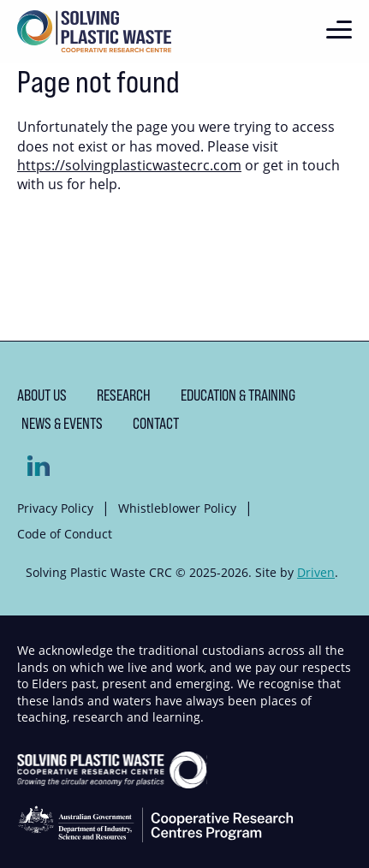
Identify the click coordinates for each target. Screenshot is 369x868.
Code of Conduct (65, 534)
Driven (316, 572)
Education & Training (238, 395)
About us (42, 395)
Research (124, 395)
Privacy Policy (55, 508)
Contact (156, 423)
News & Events (62, 423)
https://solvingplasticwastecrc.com (129, 165)
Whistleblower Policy (177, 508)
